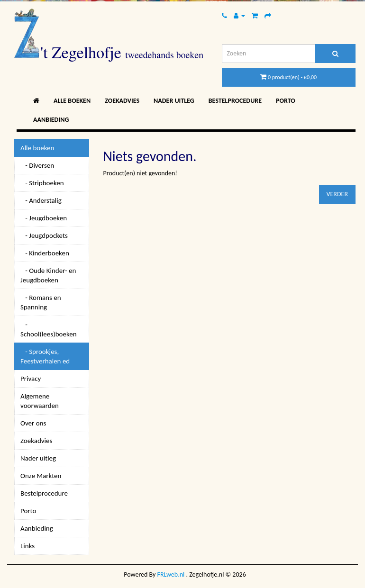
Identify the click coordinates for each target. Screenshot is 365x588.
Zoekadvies (122, 101)
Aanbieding (51, 120)
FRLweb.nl (171, 574)
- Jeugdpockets (44, 235)
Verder (337, 194)
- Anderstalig (41, 200)
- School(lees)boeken (49, 329)
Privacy (31, 379)
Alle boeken (72, 101)
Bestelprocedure (235, 101)
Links (27, 546)
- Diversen (37, 165)
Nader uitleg (174, 101)
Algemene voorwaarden (40, 401)
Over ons (33, 423)
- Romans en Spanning (41, 302)
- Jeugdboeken (44, 218)
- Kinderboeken (45, 253)
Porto (286, 101)
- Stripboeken (42, 183)
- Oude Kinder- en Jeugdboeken (48, 275)
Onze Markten (41, 476)
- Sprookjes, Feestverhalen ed (45, 356)
